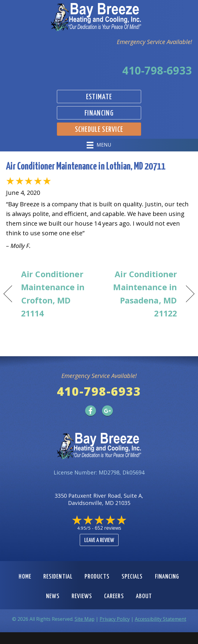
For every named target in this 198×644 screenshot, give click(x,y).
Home (25, 577)
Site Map (85, 619)
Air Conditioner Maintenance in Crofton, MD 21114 (53, 294)
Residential (58, 577)
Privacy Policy (115, 619)
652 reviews (108, 528)
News (53, 596)
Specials (132, 577)
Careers (114, 596)
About (144, 596)
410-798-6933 (157, 70)
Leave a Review (99, 540)
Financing (167, 577)
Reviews (82, 596)
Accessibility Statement (161, 619)
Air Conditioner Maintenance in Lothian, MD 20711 (86, 167)
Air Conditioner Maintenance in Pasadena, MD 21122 (141, 294)
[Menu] (99, 145)
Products (97, 577)
